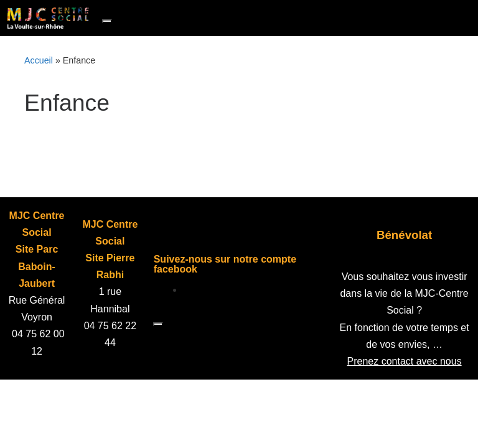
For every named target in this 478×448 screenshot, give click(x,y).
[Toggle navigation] (107, 21)
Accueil (39, 60)
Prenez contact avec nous (405, 361)
